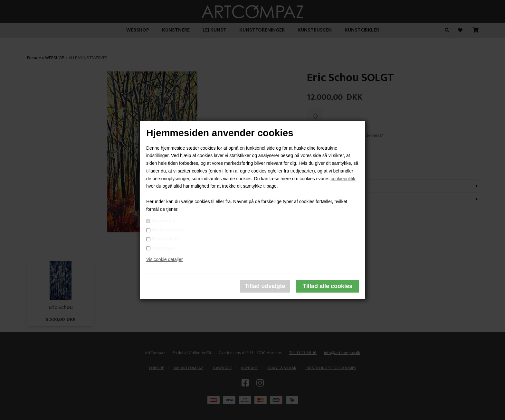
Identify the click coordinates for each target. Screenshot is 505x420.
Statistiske (163, 248)
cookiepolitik (343, 179)
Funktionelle (165, 239)
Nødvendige (165, 221)
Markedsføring (167, 230)
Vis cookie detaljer (164, 260)
